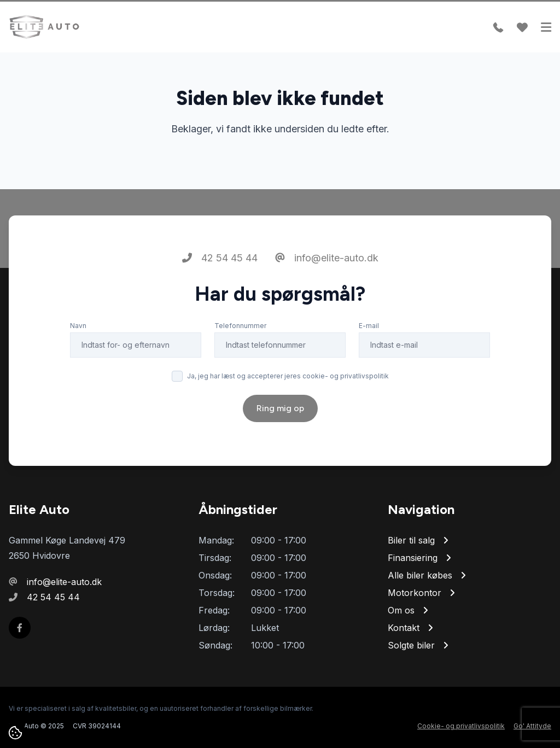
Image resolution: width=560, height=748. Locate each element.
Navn (78, 326)
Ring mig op (280, 408)
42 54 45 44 (220, 258)
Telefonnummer (240, 326)
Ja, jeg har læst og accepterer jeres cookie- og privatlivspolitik (288, 376)
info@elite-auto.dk (327, 258)
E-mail (369, 326)
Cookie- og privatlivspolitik (461, 726)
